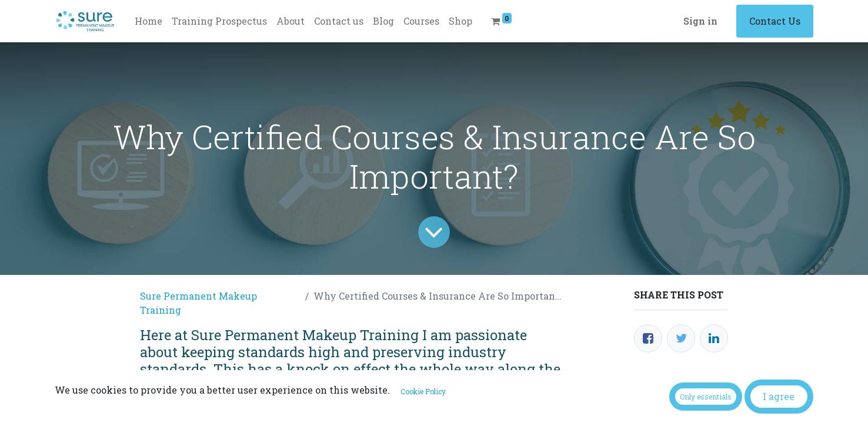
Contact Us (775, 21)
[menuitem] (148, 21)
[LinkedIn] (714, 338)
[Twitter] (681, 338)
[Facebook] (648, 338)
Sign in (700, 21)
